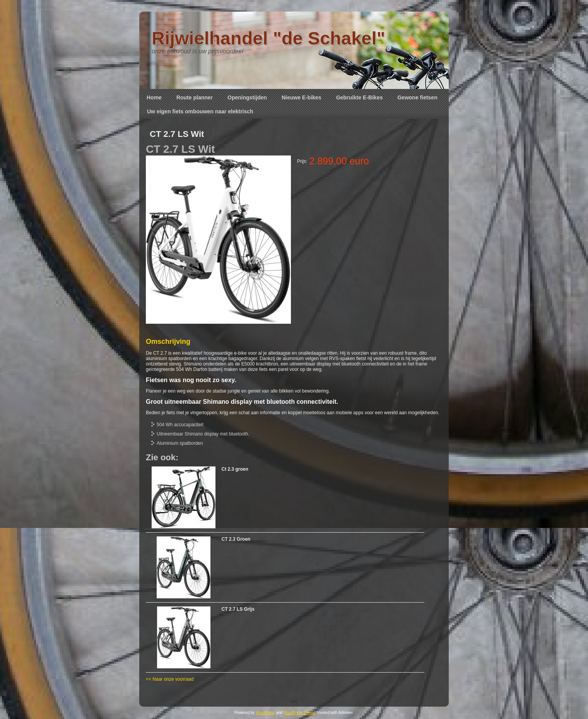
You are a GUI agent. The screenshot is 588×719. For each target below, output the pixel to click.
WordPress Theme (300, 713)
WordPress (265, 713)
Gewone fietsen (417, 97)
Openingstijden (247, 97)
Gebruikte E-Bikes (360, 97)
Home (154, 97)
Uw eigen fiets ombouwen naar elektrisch (200, 111)
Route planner (195, 97)
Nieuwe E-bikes (302, 97)
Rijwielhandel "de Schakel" (268, 38)
